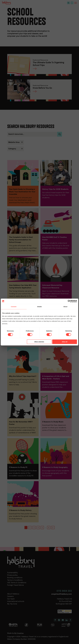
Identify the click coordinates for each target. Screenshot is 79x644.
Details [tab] (39, 307)
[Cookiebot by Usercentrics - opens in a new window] (69, 301)
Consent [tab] (14, 307)
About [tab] (65, 307)
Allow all (65, 342)
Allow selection (39, 342)
